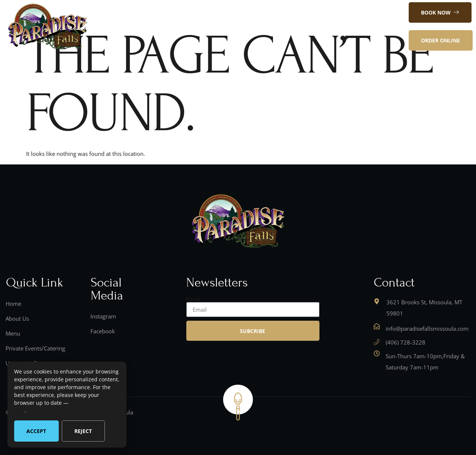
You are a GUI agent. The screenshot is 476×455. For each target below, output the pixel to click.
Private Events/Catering (305, 26)
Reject (83, 431)
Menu (211, 26)
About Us (179, 26)
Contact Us (246, 26)
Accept (36, 431)
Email (193, 299)
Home (146, 26)
